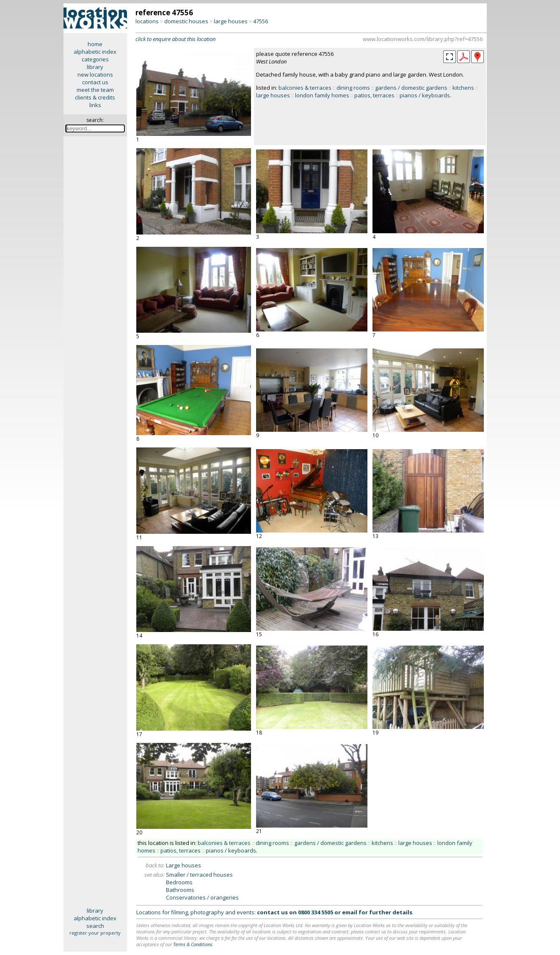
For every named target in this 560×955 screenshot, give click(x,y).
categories (95, 59)
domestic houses (186, 21)
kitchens (463, 88)
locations (147, 21)
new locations (95, 75)
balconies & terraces (305, 88)
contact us (95, 82)
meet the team (95, 90)
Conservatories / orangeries (202, 897)
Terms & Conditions (193, 944)
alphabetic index (95, 52)
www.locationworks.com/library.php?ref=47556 (423, 39)
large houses (231, 21)
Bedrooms (179, 882)
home (95, 44)
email (350, 912)
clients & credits (95, 97)
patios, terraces (374, 95)
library (95, 67)
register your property (95, 933)
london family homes (322, 95)
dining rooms (353, 88)
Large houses (183, 865)
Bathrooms (180, 890)
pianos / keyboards (425, 95)
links (95, 105)
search (95, 926)
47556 (261, 21)
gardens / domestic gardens (411, 88)
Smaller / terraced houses (199, 875)
